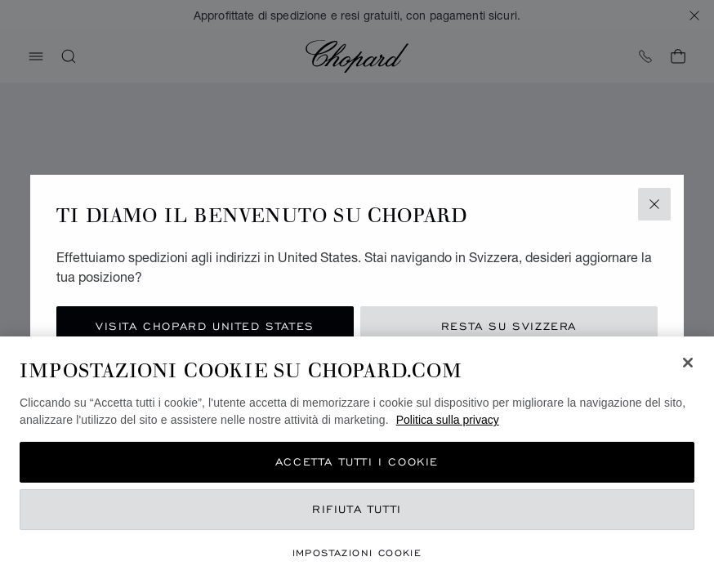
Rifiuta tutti (357, 509)
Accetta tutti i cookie (357, 462)
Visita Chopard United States (205, 326)
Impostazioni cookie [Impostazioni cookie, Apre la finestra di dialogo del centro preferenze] (357, 552)
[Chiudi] (688, 363)
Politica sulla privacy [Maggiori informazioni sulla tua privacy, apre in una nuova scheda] (448, 420)
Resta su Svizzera (509, 326)
